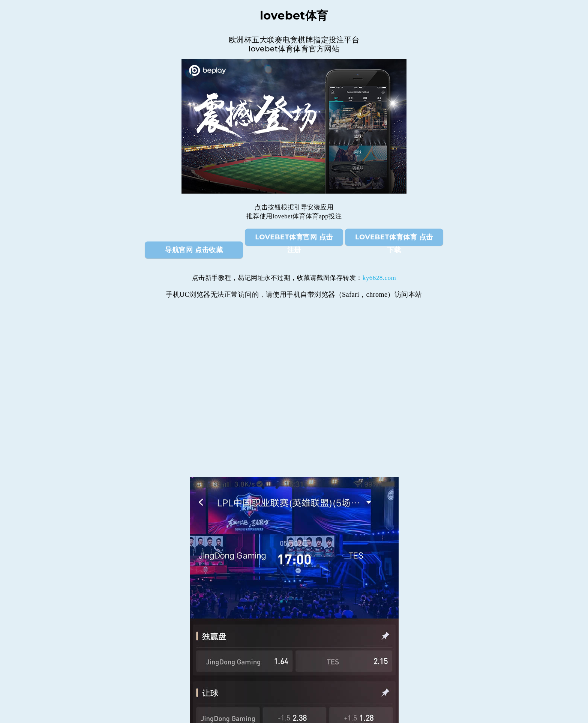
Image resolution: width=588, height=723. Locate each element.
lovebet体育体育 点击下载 (394, 239)
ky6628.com (379, 278)
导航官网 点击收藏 (194, 250)
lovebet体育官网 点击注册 (294, 239)
